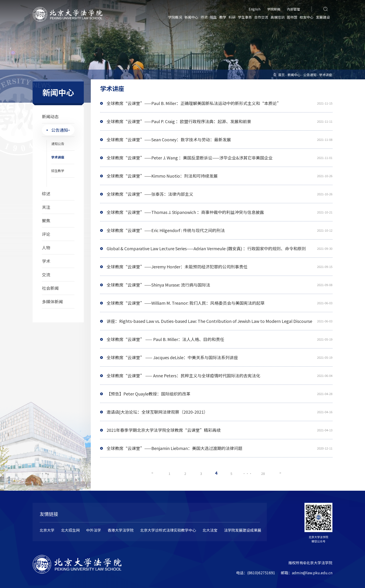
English (255, 9)
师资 (204, 17)
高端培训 (277, 17)
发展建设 (323, 17)
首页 (281, 75)
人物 (46, 247)
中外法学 (94, 530)
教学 (223, 17)
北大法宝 (210, 530)
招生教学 (58, 171)
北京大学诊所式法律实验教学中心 (168, 530)
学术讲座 (58, 157)
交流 (46, 274)
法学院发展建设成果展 (243, 530)
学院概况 (175, 17)
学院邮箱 (274, 9)
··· (248, 473)
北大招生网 (70, 530)
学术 (46, 261)
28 (264, 473)
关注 (46, 207)
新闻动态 (50, 116)
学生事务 (245, 17)
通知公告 (58, 144)
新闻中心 (191, 17)
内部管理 (294, 9)
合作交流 (261, 17)
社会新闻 (50, 288)
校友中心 (307, 17)
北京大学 (47, 530)
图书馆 (292, 17)
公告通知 (60, 130)
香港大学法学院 (121, 530)
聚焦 (46, 220)
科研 (232, 17)
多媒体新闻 (52, 301)
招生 (213, 17)
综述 (46, 193)
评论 (46, 234)
